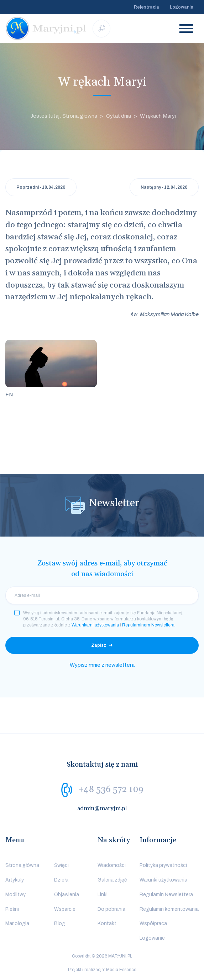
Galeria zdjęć (112, 880)
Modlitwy (15, 895)
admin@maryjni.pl (102, 808)
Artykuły (15, 880)
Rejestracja (147, 7)
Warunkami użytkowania (95, 625)
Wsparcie (65, 909)
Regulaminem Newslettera (148, 625)
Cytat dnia (119, 116)
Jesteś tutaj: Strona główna (64, 116)
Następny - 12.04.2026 (164, 187)
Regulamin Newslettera (166, 895)
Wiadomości (112, 865)
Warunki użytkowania (163, 880)
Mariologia (17, 923)
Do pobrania (111, 909)
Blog (60, 923)
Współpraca (153, 923)
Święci (61, 865)
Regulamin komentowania (169, 909)
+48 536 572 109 (111, 789)
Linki (103, 895)
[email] (102, 595)
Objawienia (67, 895)
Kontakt (107, 923)
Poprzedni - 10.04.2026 (41, 187)
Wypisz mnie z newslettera (102, 665)
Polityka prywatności (163, 865)
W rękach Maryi (158, 116)
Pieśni (12, 909)
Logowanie (182, 7)
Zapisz (99, 645)
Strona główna (22, 865)
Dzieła (61, 880)
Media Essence (121, 970)
